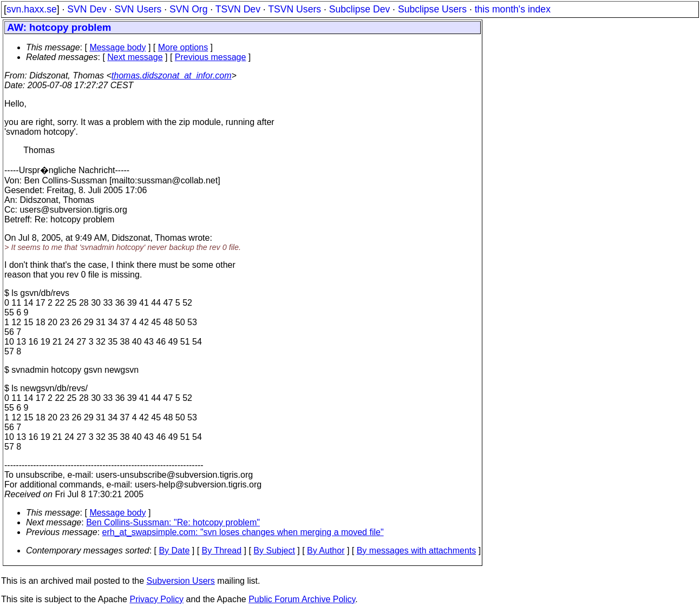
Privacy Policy (156, 599)
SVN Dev (87, 9)
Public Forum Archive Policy (302, 599)
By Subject (274, 551)
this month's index (513, 9)
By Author (326, 551)
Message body (117, 47)
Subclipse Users (432, 9)
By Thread (222, 551)
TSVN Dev (238, 9)
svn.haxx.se (32, 9)
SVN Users (138, 9)
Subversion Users (181, 581)
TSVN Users (295, 9)
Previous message (211, 57)
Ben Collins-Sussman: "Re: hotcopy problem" (173, 522)
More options (183, 47)
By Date (174, 551)
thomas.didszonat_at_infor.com (172, 75)
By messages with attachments (417, 551)
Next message (135, 57)
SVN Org (188, 9)
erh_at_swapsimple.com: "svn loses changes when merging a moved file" (243, 532)
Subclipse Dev (359, 9)
